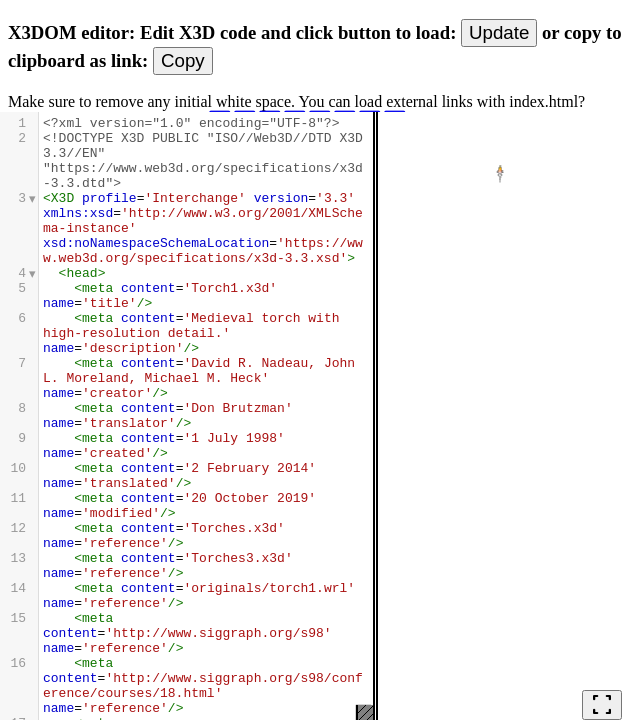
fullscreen (602, 705)
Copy (183, 60)
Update (499, 32)
